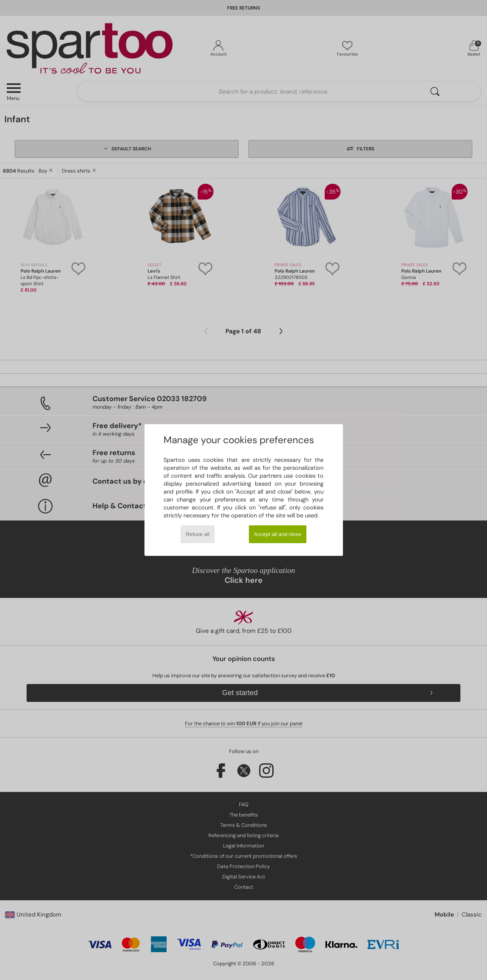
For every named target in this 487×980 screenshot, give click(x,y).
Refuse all (197, 534)
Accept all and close (278, 534)
